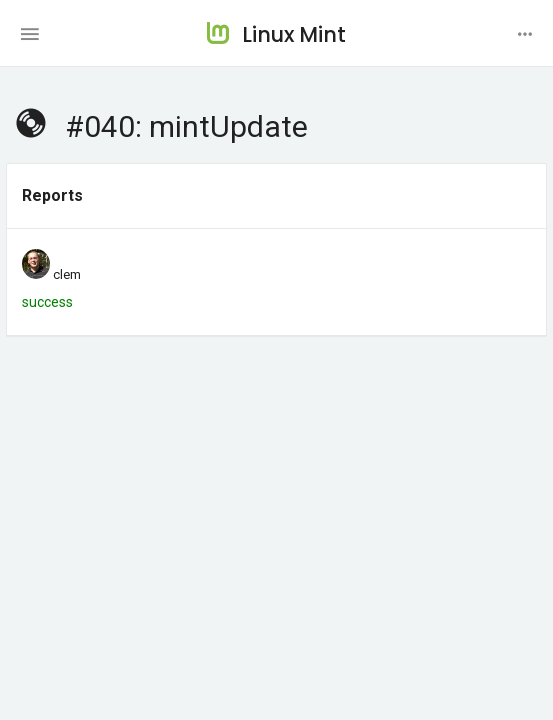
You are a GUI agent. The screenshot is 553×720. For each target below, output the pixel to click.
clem (67, 274)
